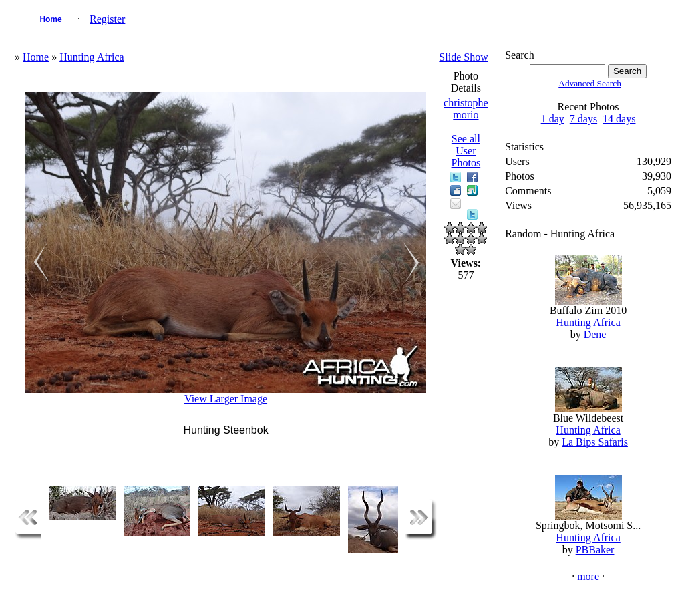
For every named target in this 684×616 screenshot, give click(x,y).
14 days (619, 119)
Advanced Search (590, 83)
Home (50, 19)
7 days (583, 119)
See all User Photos (466, 151)
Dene (595, 334)
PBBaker (595, 550)
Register (107, 19)
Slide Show (463, 57)
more (588, 576)
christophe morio (466, 109)
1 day (553, 119)
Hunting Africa (92, 57)
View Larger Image (226, 399)
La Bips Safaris (595, 442)
